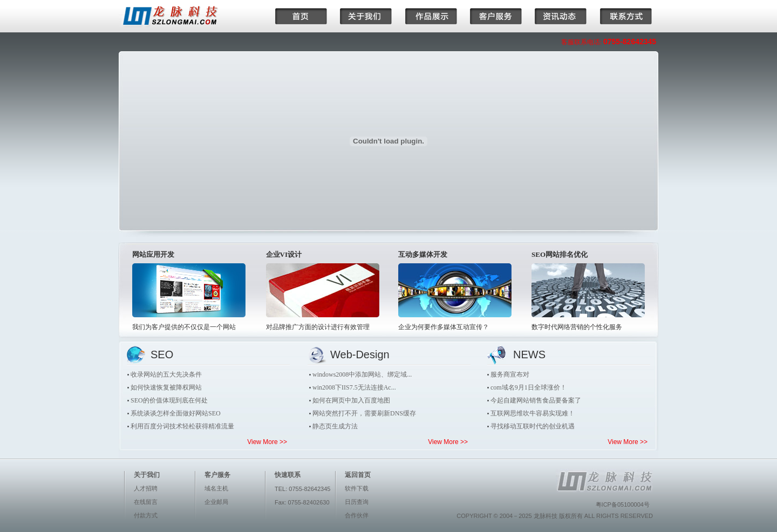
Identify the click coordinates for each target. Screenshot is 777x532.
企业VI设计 (284, 254)
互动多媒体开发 (423, 254)
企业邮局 (216, 502)
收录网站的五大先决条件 (166, 374)
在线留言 (146, 502)
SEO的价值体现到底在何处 (169, 400)
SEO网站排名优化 (560, 254)
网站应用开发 (153, 254)
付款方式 (146, 515)
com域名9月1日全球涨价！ (529, 387)
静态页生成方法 (335, 426)
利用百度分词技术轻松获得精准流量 (182, 426)
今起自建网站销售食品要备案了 (536, 400)
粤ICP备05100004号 (623, 504)
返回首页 (358, 475)
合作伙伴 (357, 515)
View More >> (267, 442)
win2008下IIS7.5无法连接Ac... (354, 387)
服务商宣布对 (510, 374)
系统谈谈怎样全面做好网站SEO (176, 413)
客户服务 (217, 475)
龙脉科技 (546, 516)
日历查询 (357, 502)
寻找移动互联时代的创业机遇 (533, 426)
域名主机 (216, 488)
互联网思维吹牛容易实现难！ (533, 413)
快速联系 (288, 475)
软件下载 (357, 488)
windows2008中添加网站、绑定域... (362, 374)
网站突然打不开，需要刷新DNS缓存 (364, 413)
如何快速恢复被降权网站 (166, 387)
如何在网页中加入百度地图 (351, 400)
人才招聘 (146, 488)
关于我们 (147, 475)
